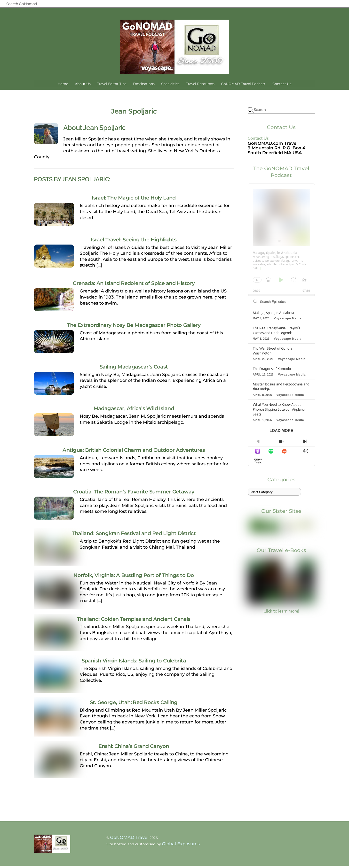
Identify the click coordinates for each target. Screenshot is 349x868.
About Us (83, 86)
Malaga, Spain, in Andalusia (273, 315)
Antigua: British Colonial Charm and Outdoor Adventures (134, 452)
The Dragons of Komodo (272, 371)
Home (63, 86)
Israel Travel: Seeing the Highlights (134, 241)
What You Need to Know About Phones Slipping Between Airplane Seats (279, 411)
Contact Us (282, 86)
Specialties (170, 86)
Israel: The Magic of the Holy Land (134, 200)
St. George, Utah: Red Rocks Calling (134, 704)
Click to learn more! (281, 588)
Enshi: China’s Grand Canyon (134, 748)
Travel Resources (200, 86)
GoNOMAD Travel (129, 839)
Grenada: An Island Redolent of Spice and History (134, 285)
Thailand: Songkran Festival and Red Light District (134, 535)
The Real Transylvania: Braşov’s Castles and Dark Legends (277, 333)
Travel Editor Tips (112, 86)
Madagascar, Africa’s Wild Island (134, 410)
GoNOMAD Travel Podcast (243, 86)
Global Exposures (181, 846)
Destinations (144, 86)
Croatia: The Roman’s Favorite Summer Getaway (134, 494)
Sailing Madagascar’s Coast (134, 369)
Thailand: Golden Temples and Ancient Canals (134, 621)
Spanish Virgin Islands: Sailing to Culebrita (134, 662)
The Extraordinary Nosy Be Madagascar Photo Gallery (134, 327)
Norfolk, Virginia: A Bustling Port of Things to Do (134, 577)
